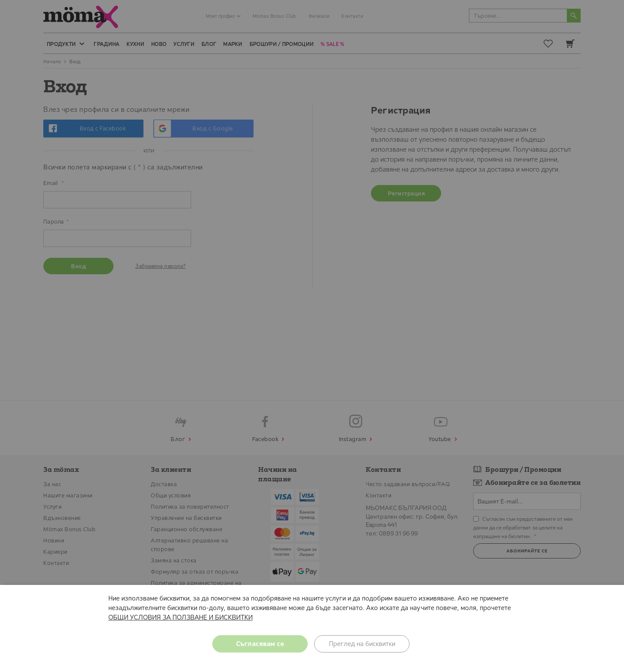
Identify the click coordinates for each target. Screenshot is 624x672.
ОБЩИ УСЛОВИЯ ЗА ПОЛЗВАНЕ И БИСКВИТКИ (180, 617)
